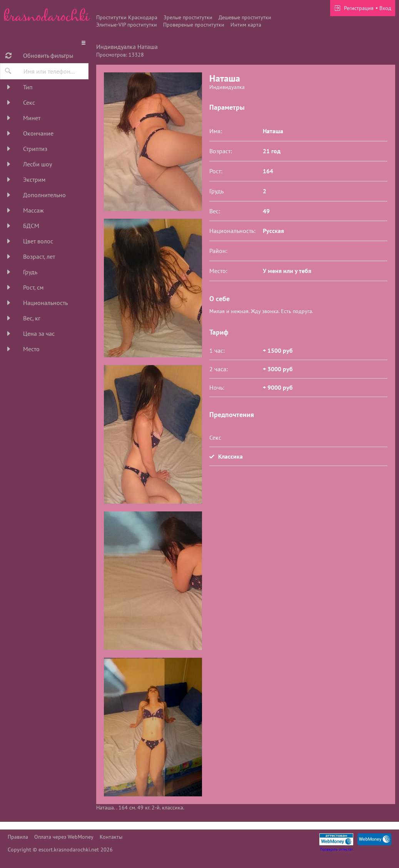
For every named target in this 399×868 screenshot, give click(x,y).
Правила (18, 837)
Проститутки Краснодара (127, 17)
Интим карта (246, 25)
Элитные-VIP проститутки (127, 25)
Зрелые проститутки (188, 17)
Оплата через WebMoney (64, 837)
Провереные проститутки (194, 25)
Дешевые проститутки (245, 17)
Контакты (111, 837)
